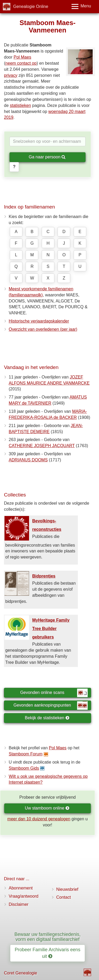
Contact (63, 897)
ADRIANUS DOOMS (28, 460)
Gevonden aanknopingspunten (51, 706)
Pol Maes (22, 57)
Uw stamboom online (47, 808)
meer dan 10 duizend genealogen (39, 819)
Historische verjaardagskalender (39, 321)
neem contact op (21, 63)
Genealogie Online (31, 6)
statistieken (20, 105)
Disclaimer (19, 904)
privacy (11, 75)
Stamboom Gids (24, 768)
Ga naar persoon (47, 157)
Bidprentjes (44, 576)
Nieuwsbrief (67, 889)
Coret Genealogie (20, 973)
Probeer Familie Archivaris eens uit (48, 953)
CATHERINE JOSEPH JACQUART (42, 446)
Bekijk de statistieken (47, 718)
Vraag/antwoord (23, 896)
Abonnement (21, 888)
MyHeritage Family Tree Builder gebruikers (51, 629)
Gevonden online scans (54, 693)
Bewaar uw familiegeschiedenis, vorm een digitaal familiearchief (48, 937)
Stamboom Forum (26, 754)
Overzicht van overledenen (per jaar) (43, 329)
